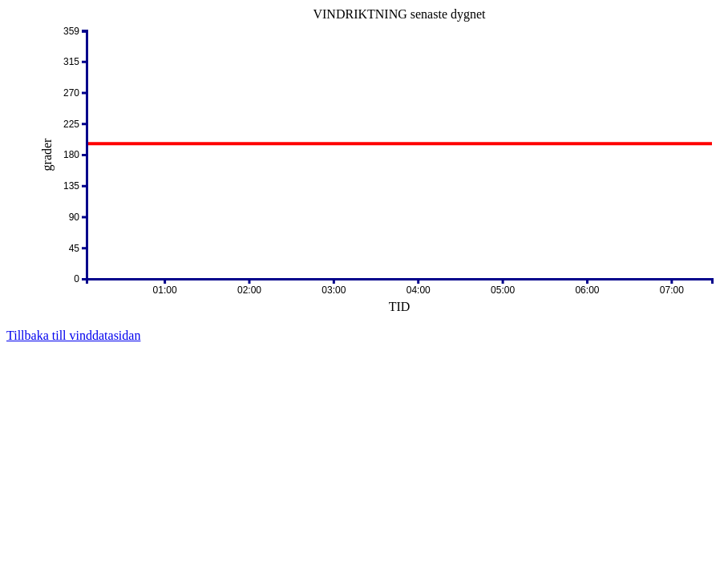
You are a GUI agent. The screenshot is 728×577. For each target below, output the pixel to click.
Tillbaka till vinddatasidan (73, 335)
